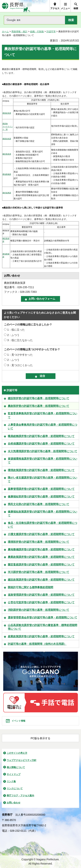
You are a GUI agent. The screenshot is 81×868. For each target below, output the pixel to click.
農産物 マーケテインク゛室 (8, 127)
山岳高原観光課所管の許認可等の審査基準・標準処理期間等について (43, 627)
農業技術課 (7, 139)
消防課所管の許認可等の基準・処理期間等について (38, 610)
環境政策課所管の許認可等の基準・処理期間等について (41, 470)
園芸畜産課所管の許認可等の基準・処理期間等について (41, 565)
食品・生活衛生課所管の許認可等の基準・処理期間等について (43, 525)
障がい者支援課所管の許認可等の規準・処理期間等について (43, 479)
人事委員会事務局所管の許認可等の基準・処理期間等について (43, 427)
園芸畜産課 (7, 154)
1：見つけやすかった (20, 355)
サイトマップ (14, 774)
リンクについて (15, 789)
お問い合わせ (14, 803)
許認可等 (51, 32)
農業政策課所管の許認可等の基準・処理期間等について (41, 557)
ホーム (5, 32)
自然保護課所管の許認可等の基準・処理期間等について (41, 444)
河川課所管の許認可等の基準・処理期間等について (38, 572)
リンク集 (11, 781)
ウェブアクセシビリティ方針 (22, 760)
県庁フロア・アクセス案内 (20, 796)
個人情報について (16, 767)
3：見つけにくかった (20, 365)
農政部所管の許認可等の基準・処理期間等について (38, 406)
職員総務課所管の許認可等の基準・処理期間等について (41, 436)
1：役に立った (16, 330)
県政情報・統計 (19, 32)
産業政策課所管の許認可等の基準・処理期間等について (41, 636)
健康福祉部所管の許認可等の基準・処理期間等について (41, 496)
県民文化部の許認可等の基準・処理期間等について (38, 504)
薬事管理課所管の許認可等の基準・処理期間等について (41, 489)
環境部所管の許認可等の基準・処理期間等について (38, 542)
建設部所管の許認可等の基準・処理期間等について (38, 398)
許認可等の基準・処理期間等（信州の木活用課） (37, 644)
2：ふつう (13, 335)
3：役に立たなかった (20, 340)
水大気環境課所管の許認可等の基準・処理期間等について (43, 451)
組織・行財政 (37, 32)
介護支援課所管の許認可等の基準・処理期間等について (41, 534)
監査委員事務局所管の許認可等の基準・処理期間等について (43, 415)
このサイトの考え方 (17, 753)
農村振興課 (7, 193)
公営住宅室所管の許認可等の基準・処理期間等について (41, 602)
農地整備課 (7, 174)
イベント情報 (18, 721)
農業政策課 (7, 113)
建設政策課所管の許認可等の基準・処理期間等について (41, 580)
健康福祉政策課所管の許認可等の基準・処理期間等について (43, 513)
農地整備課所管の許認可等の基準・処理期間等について (41, 549)
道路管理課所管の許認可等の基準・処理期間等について (41, 595)
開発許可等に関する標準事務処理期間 (30, 587)
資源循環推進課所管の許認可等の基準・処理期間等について (43, 461)
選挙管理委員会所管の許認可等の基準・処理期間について (43, 617)
